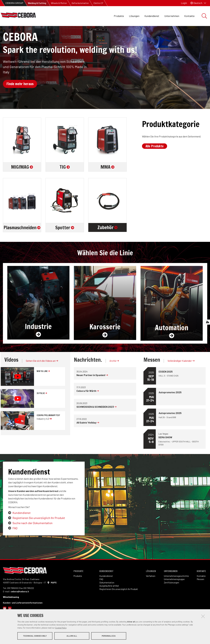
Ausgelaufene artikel (109, 601)
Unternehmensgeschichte (176, 591)
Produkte (119, 16)
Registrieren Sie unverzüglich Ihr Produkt (39, 533)
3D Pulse (42, 408)
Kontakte (189, 16)
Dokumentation (107, 597)
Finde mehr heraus (20, 99)
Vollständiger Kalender (181, 375)
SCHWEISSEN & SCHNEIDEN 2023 (96, 421)
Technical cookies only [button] (35, 636)
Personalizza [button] (109, 636)
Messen (200, 594)
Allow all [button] (72, 636)
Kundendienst (152, 16)
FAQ (15, 543)
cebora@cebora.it (20, 606)
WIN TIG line (43, 386)
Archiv (114, 375)
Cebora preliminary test (48, 430)
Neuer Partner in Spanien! (92, 390)
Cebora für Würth (88, 406)
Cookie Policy (61, 628)
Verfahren (151, 591)
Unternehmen (172, 16)
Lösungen (134, 16)
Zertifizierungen (171, 597)
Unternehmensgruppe (174, 594)
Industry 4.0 (44, 433)
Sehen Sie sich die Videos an (42, 375)
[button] (198, 3)
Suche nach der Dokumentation (33, 538)
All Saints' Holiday (88, 437)
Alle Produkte (155, 161)
